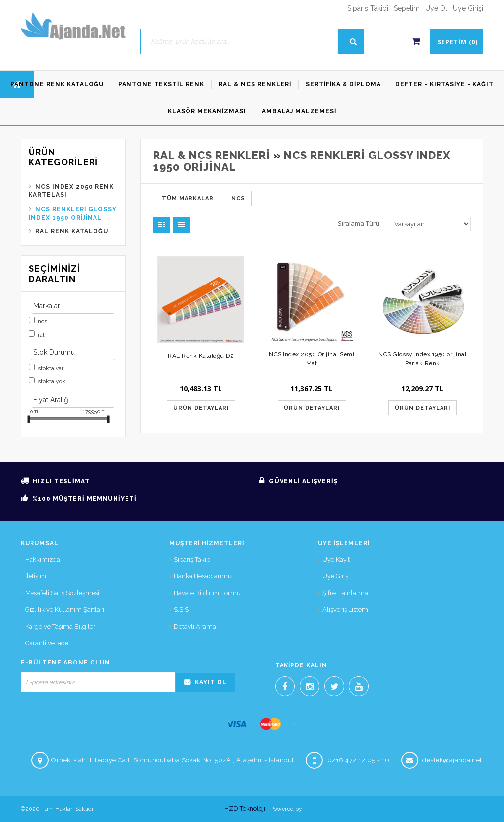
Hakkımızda (43, 559)
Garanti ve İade (47, 643)
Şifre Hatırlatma (345, 593)
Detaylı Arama (195, 626)
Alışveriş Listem (345, 610)
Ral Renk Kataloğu (72, 231)
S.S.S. (182, 610)
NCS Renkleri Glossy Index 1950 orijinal (73, 213)
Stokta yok (52, 381)
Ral (41, 335)
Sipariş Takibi (193, 559)
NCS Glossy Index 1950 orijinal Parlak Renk (422, 359)
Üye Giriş (335, 576)
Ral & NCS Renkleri (212, 155)
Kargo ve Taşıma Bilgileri (61, 626)
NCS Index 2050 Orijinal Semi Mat (312, 359)
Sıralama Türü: (359, 223)
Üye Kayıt (336, 559)
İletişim (36, 576)
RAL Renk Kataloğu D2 (201, 356)
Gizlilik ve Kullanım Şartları (65, 610)
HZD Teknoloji (245, 808)
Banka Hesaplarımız (203, 576)
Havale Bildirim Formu (207, 593)
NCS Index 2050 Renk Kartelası (71, 191)
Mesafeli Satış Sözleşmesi (62, 593)
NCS (43, 321)
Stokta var (51, 368)
